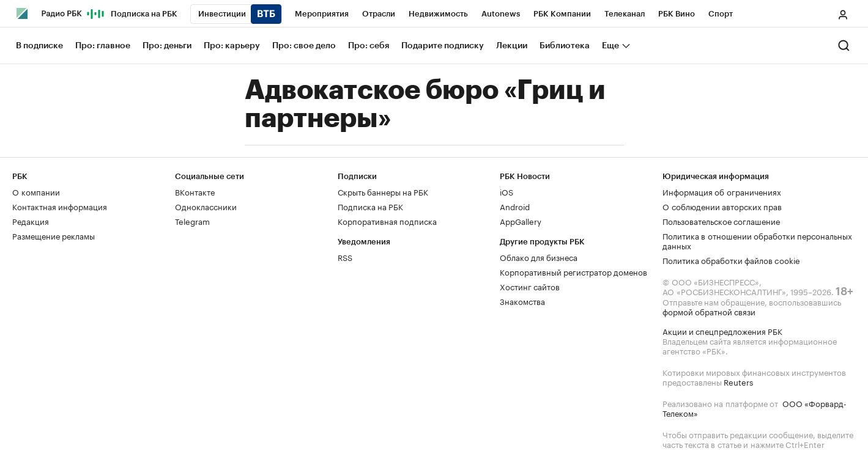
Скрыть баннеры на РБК (383, 191)
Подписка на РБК (370, 206)
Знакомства (522, 301)
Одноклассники (206, 206)
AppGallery (521, 221)
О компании (36, 191)
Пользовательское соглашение (721, 221)
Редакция (31, 221)
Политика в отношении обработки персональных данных (757, 240)
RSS (345, 257)
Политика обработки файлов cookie (731, 260)
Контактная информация (60, 206)
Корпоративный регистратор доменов (573, 271)
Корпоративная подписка (387, 221)
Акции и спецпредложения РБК (722, 331)
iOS (506, 191)
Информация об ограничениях (722, 191)
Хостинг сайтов (530, 286)
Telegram (192, 221)
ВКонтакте (195, 191)
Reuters (738, 381)
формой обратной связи (709, 311)
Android (515, 206)
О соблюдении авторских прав (722, 206)
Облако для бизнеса (539, 257)
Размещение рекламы (54, 235)
